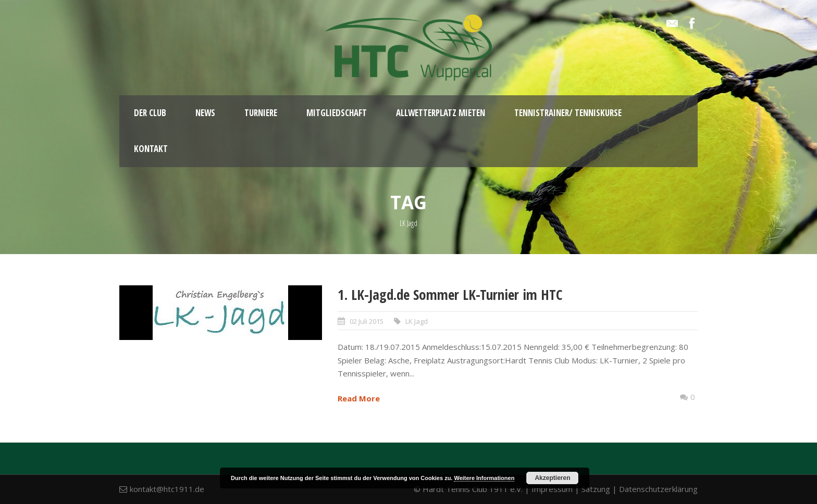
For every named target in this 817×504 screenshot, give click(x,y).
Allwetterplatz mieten (441, 113)
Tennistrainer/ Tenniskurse (568, 113)
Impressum (552, 489)
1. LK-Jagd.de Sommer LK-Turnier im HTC (450, 294)
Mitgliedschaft (337, 113)
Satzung (596, 489)
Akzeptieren (552, 478)
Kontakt (151, 149)
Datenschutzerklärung (658, 489)
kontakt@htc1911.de (167, 489)
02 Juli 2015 (367, 321)
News (205, 113)
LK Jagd (417, 321)
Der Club (150, 113)
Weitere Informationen (484, 478)
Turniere (261, 113)
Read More (359, 398)
